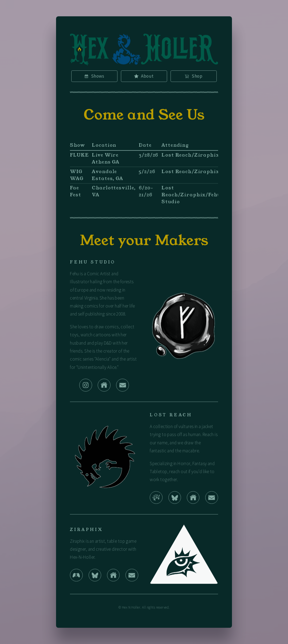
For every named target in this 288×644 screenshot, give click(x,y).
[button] (94, 77)
